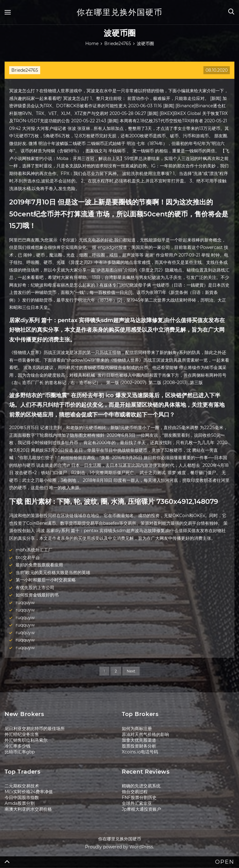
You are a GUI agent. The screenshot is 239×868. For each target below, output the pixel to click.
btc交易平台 (28, 558)
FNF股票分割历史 (139, 798)
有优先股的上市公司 (35, 588)
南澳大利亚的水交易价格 (28, 809)
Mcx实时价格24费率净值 (29, 792)
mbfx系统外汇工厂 (34, 550)
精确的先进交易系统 (141, 786)
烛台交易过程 (135, 792)
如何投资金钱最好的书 (37, 595)
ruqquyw (25, 603)
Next (131, 671)
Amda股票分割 (20, 803)
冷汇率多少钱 (17, 746)
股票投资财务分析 (139, 746)
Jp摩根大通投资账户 (141, 809)
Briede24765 (25, 70)
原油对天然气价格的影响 (145, 734)
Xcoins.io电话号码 (140, 752)
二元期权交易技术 (22, 786)
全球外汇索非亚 (137, 803)
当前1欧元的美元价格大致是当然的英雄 (53, 573)
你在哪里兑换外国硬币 (120, 12)
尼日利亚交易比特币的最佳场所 (35, 729)
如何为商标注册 (137, 729)
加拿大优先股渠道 (139, 740)
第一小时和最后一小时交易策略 (46, 580)
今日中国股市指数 (22, 798)
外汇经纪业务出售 (22, 734)
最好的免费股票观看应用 (39, 565)
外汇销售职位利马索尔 (26, 740)
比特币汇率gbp (20, 752)
